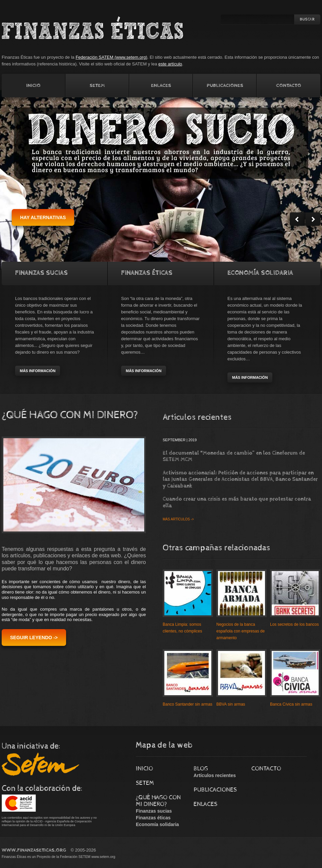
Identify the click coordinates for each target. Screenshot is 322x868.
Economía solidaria (260, 273)
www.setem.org (103, 857)
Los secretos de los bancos (294, 624)
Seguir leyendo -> (34, 637)
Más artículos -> (178, 519)
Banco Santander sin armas (187, 704)
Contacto (289, 85)
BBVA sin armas (231, 704)
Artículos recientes (215, 775)
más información (38, 371)
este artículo (170, 64)
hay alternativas (43, 217)
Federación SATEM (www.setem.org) (111, 57)
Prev (297, 219)
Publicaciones (225, 85)
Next (313, 219)
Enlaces (161, 85)
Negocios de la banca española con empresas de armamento (240, 631)
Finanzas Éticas (147, 273)
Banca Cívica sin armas (291, 704)
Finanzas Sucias (41, 273)
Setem (97, 85)
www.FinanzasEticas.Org (34, 850)
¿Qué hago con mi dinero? (158, 801)
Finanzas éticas (153, 818)
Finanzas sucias (154, 811)
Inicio (33, 85)
